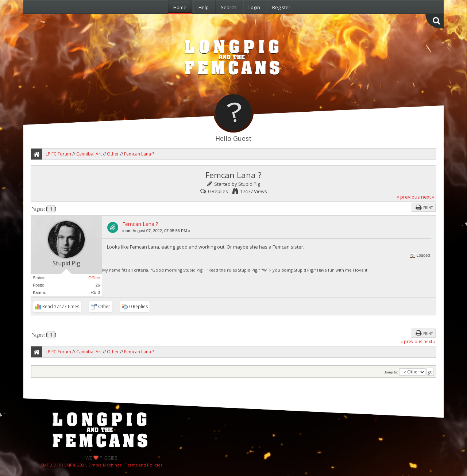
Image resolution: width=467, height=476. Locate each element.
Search (229, 7)
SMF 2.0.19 (51, 465)
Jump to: (391, 372)
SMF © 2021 (75, 465)
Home (180, 7)
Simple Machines (105, 465)
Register (281, 7)
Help (204, 7)
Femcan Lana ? (140, 224)
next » (428, 197)
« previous (408, 197)
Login (254, 7)
